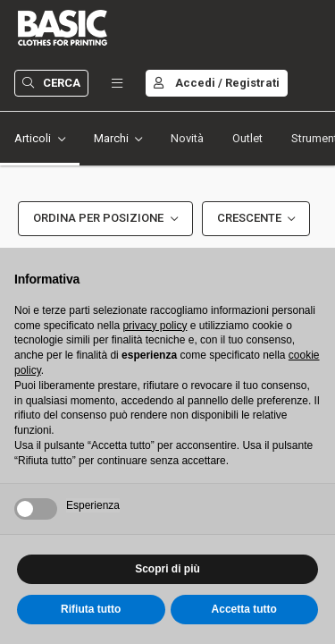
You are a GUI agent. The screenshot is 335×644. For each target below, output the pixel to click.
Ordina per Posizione (98, 218)
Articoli (33, 138)
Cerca (51, 83)
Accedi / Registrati (217, 83)
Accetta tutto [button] (244, 609)
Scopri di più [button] (167, 569)
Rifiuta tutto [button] (91, 609)
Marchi (111, 138)
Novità (187, 138)
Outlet (247, 138)
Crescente (249, 218)
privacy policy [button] (155, 326)
